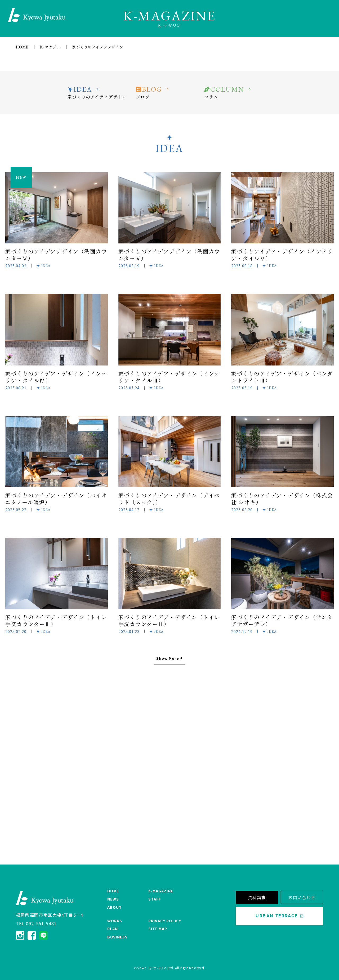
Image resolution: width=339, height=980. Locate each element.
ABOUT (115, 907)
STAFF (155, 899)
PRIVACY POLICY (165, 921)
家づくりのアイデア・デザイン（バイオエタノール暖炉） (56, 499)
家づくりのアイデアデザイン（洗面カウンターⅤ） (56, 255)
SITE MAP (158, 929)
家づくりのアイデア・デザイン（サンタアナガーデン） (282, 620)
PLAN (113, 929)
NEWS (113, 899)
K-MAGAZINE (161, 891)
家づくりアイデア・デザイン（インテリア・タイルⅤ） (282, 255)
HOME (113, 891)
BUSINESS (117, 937)
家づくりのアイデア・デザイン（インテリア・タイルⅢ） (169, 377)
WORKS (115, 921)
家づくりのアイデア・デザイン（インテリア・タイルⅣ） (56, 377)
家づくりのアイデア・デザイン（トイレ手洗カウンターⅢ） (56, 620)
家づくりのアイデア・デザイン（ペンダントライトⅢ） (282, 377)
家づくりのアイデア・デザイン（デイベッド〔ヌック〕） (169, 499)
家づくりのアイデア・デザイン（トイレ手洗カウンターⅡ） (169, 620)
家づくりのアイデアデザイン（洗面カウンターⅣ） (169, 255)
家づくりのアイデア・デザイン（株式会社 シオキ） (282, 499)
